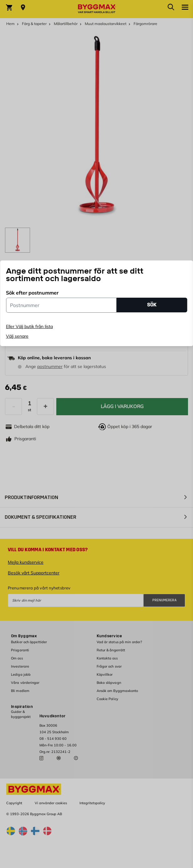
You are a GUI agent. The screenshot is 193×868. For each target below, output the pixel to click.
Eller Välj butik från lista (29, 326)
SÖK (152, 305)
